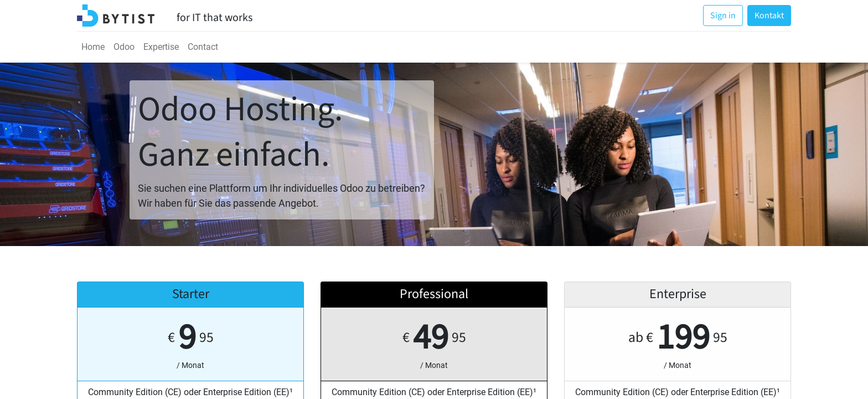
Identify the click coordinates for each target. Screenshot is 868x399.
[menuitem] (93, 47)
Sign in (723, 16)
